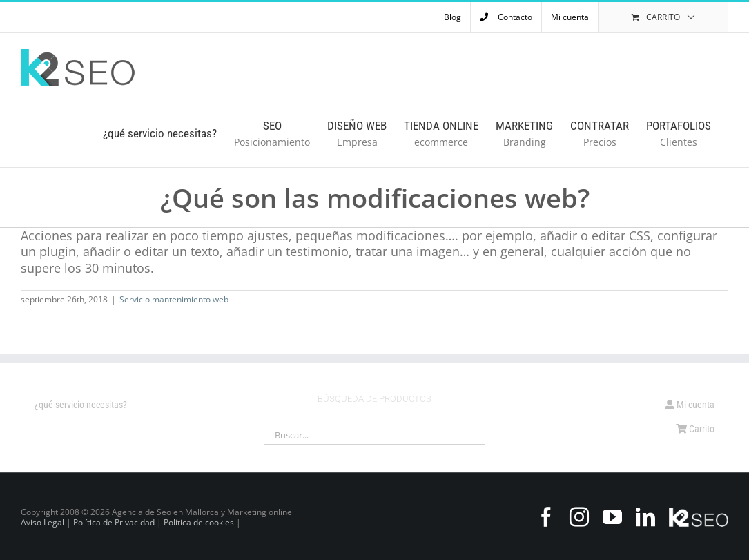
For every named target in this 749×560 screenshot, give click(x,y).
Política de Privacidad (114, 522)
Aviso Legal (42, 522)
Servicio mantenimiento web (174, 299)
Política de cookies (199, 522)
